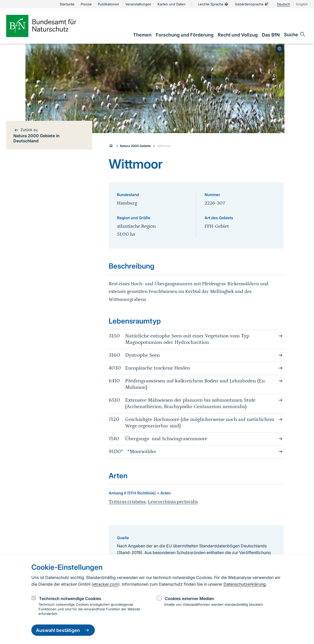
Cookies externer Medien (189, 599)
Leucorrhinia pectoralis (173, 502)
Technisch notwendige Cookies (70, 599)
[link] (142, 35)
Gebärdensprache (252, 4)
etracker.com (106, 584)
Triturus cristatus (127, 502)
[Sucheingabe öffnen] (295, 34)
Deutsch (284, 4)
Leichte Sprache (213, 4)
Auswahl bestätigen (63, 630)
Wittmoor (164, 146)
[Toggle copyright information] (280, 49)
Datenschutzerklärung (245, 584)
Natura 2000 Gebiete (135, 146)
